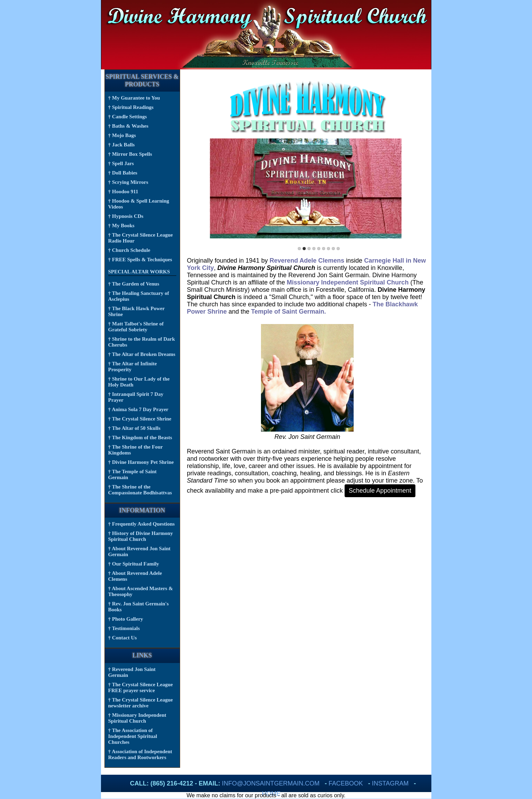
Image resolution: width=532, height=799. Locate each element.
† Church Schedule (129, 250)
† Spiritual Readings (131, 107)
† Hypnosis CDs (126, 216)
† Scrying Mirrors (128, 182)
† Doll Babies (123, 173)
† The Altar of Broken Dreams (142, 354)
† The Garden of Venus (134, 284)
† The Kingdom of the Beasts (140, 437)
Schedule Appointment (380, 491)
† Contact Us (123, 638)
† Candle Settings (128, 117)
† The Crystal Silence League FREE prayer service (141, 687)
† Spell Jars (121, 163)
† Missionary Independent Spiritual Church (137, 718)
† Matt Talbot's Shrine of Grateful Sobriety (136, 327)
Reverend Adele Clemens (307, 261)
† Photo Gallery (126, 619)
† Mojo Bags (122, 135)
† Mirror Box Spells (130, 154)
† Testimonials (124, 628)
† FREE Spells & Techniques (140, 260)
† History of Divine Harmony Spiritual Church (141, 536)
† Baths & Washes (128, 126)
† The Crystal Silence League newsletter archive (141, 703)
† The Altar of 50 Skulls (134, 428)
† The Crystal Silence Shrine (140, 419)
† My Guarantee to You (134, 98)
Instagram (390, 783)
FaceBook (346, 783)
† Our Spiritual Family (134, 564)
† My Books (121, 226)
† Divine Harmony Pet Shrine (141, 462)
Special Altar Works (139, 272)
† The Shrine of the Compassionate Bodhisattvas (140, 490)
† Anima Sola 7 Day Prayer (138, 409)
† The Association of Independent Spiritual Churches (133, 736)
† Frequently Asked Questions (142, 524)
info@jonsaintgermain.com (271, 783)
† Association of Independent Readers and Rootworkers (140, 754)
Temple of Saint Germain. (289, 312)
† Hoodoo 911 (123, 192)
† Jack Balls (122, 145)
